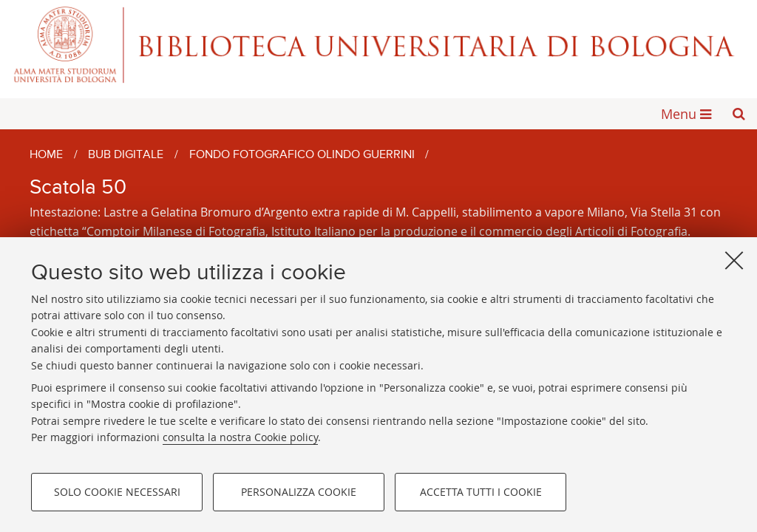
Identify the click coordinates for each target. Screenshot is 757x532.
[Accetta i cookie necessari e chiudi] (734, 260)
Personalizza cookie (299, 492)
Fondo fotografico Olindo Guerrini (302, 155)
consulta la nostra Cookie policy (240, 437)
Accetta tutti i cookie (481, 492)
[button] (739, 114)
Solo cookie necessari (117, 492)
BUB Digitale (126, 155)
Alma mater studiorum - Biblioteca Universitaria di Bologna (378, 44)
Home (46, 155)
